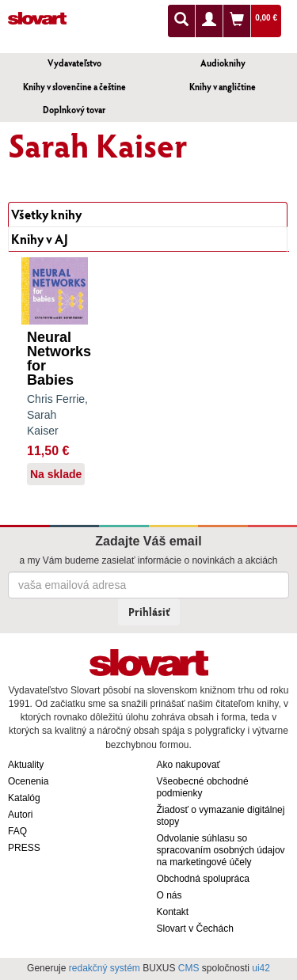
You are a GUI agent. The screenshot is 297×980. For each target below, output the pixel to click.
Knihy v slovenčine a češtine (74, 87)
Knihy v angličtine (223, 87)
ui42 (261, 968)
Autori (20, 815)
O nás (169, 895)
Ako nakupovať (189, 765)
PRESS (24, 848)
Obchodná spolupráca (203, 879)
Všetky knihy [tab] (46, 214)
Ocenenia (28, 781)
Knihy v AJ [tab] (40, 239)
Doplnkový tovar (74, 110)
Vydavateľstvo (74, 63)
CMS (189, 968)
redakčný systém (105, 968)
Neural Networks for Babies (59, 359)
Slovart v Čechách (195, 929)
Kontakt (173, 912)
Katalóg (24, 798)
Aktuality (26, 765)
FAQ (17, 831)
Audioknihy (223, 63)
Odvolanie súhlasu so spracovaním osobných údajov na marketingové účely (221, 850)
